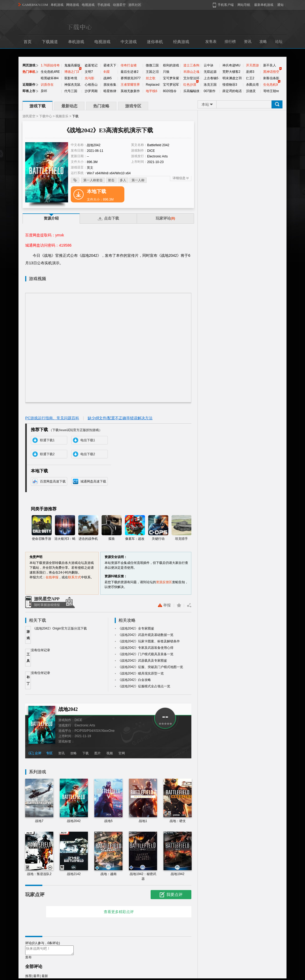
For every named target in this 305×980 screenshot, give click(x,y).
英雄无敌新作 (130, 91)
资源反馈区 (164, 582)
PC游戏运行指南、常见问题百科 (52, 418)
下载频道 (50, 42)
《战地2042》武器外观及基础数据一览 (146, 635)
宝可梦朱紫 (171, 78)
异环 (44, 91)
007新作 (210, 91)
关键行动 (158, 528)
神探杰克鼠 (72, 85)
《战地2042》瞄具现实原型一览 (141, 673)
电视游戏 (88, 5)
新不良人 (270, 65)
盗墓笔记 (91, 65)
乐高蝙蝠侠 (191, 91)
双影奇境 (71, 78)
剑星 (107, 72)
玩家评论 (165, 218)
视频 (110, 753)
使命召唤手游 (42, 528)
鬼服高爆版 (72, 65)
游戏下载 (38, 106)
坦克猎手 (182, 528)
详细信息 (179, 178)
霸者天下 (110, 65)
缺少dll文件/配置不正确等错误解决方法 (120, 418)
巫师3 (250, 72)
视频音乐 (62, 116)
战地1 (143, 801)
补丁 (28, 680)
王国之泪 (152, 72)
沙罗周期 (91, 91)
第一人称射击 (93, 180)
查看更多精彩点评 (119, 912)
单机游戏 (57, 5)
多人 (123, 180)
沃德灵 (251, 91)
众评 (38, 753)
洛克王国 (210, 85)
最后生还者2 (130, 72)
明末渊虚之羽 (232, 78)
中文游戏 (129, 42)
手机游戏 (104, 5)
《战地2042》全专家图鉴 (136, 628)
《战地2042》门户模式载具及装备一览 (146, 654)
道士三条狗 (191, 65)
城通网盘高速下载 (93, 481)
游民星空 (29, 116)
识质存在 (47, 85)
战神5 (108, 78)
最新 (45, 978)
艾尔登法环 (191, 78)
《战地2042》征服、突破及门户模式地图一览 (150, 667)
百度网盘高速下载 (53, 481)
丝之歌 (151, 78)
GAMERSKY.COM (35, 5)
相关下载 (38, 620)
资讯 (248, 42)
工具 (28, 658)
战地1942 (178, 854)
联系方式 (75, 577)
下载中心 (46, 116)
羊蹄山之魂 (191, 72)
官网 (122, 753)
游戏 (28, 635)
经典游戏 (181, 42)
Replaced (153, 85)
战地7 (39, 801)
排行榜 (230, 42)
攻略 (263, 42)
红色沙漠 (190, 85)
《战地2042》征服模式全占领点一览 (144, 686)
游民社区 (135, 5)
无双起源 (210, 72)
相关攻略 (127, 620)
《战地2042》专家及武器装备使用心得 (146, 648)
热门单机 (29, 72)
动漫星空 (119, 5)
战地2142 (74, 854)
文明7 (89, 72)
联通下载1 (47, 440)
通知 (280, 5)
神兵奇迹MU (231, 65)
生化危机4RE (50, 72)
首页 (28, 42)
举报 (164, 605)
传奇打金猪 (129, 65)
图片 (98, 753)
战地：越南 (108, 854)
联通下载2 (47, 454)
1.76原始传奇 (50, 65)
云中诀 (209, 65)
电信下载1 (88, 440)
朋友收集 (110, 85)
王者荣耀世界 (130, 85)
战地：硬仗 (178, 801)
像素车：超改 (135, 528)
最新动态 (69, 106)
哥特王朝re (271, 91)
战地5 (108, 801)
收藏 (179, 605)
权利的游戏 (171, 65)
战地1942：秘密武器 (143, 856)
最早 (36, 978)
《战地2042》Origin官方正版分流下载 (60, 628)
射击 (111, 180)
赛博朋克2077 (131, 78)
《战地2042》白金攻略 (134, 680)
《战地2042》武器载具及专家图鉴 (142, 661)
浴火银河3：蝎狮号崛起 (65, 528)
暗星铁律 (110, 91)
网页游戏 (29, 65)
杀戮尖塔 (252, 85)
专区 (49, 753)
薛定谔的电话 (232, 91)
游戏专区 (133, 106)
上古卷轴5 (211, 78)
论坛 (279, 42)
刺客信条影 (271, 78)
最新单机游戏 (264, 5)
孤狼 (112, 528)
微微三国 (152, 65)
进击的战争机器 (88, 528)
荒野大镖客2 (231, 72)
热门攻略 (101, 106)
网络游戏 (73, 5)
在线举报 (52, 577)
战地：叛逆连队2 (39, 854)
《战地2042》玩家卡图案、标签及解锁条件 (149, 641)
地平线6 (152, 91)
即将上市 (29, 91)
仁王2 (250, 78)
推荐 (28, 978)
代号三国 (71, 91)
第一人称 (138, 180)
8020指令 (170, 91)
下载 (85, 753)
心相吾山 (91, 85)
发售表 (211, 42)
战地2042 (68, 709)
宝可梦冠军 (171, 85)
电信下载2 (88, 454)
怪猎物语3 (230, 85)
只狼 (166, 72)
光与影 (90, 78)
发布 (28, 959)
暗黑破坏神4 (50, 78)
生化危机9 (271, 85)
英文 (90, 168)
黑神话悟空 (271, 72)
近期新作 (29, 85)
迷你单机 (155, 42)
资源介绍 (51, 218)
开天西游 (252, 65)
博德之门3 (72, 72)
